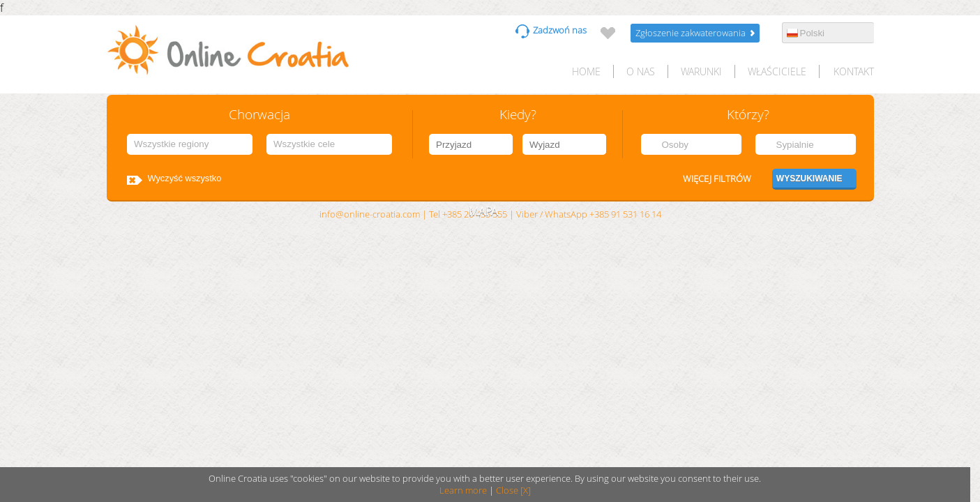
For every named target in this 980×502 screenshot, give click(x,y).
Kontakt (854, 71)
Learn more (463, 490)
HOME (586, 71)
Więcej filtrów (717, 179)
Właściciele (777, 71)
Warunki (701, 71)
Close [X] (513, 490)
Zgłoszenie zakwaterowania (691, 33)
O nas (641, 71)
